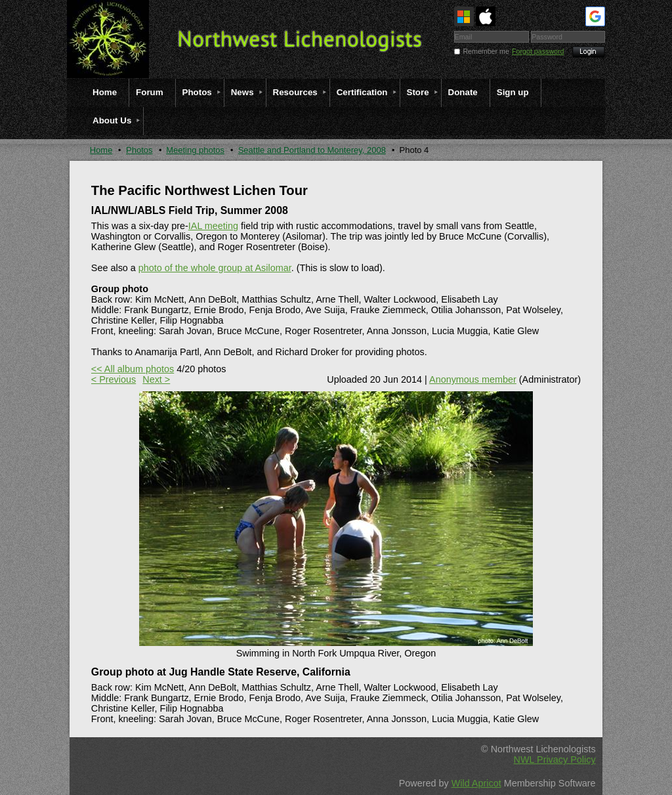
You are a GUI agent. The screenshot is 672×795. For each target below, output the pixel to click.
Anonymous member (473, 379)
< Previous (114, 379)
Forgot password (538, 51)
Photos (139, 150)
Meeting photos (195, 150)
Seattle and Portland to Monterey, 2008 (312, 150)
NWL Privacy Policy (555, 760)
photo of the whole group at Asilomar (215, 268)
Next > (156, 379)
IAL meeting (213, 226)
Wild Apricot (476, 783)
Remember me (486, 51)
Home (101, 150)
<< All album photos (133, 369)
